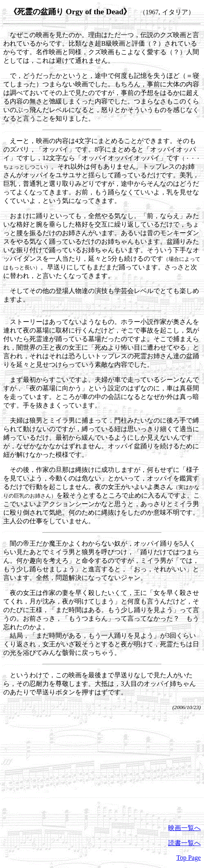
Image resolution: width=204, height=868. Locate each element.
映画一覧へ (184, 828)
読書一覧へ (184, 843)
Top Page (188, 858)
